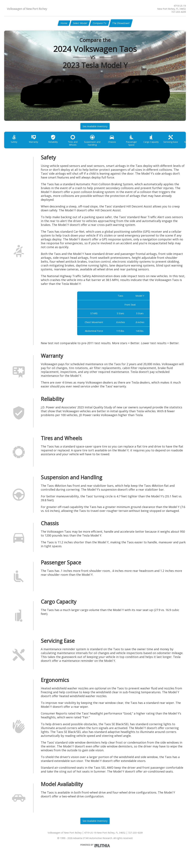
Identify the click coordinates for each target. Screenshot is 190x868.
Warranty (36, 143)
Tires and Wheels (77, 143)
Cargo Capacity (161, 143)
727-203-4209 (179, 12)
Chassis (119, 143)
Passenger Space (140, 143)
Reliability (56, 143)
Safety (15, 143)
